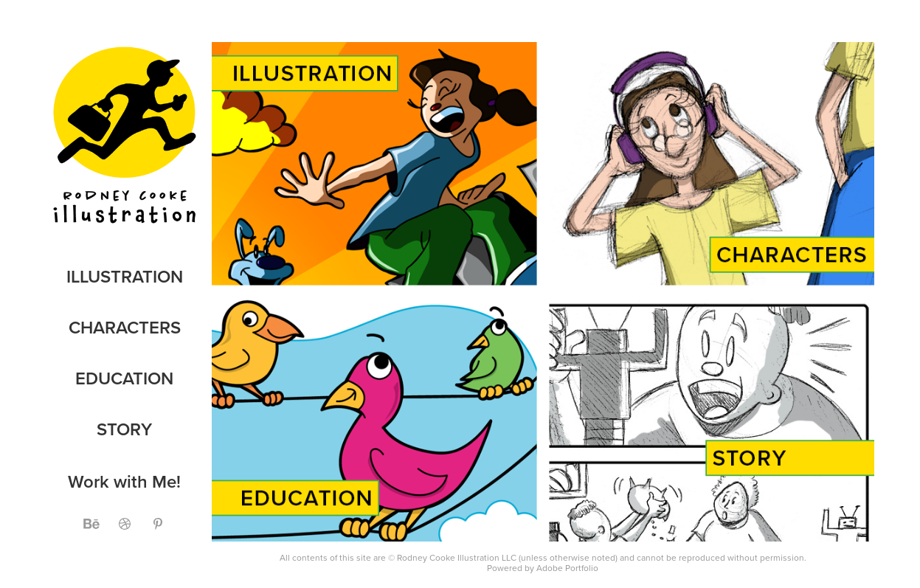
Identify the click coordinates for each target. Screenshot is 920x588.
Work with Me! (124, 481)
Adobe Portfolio (567, 568)
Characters (125, 327)
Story (124, 429)
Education (124, 378)
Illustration (125, 276)
